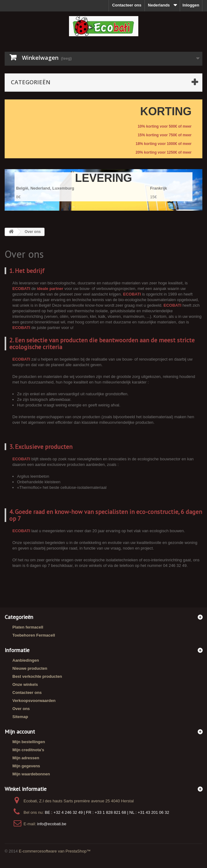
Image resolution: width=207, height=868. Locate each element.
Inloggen (191, 5)
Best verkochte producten (37, 676)
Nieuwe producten (30, 668)
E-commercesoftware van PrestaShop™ (55, 851)
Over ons (21, 709)
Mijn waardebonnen (31, 774)
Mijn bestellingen (29, 742)
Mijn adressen (26, 758)
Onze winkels (25, 684)
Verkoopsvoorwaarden (34, 701)
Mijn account (20, 732)
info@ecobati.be (52, 824)
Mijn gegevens (26, 766)
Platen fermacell (28, 627)
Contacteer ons (127, 5)
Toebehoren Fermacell (34, 635)
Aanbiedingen (26, 660)
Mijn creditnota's (28, 750)
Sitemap (20, 717)
